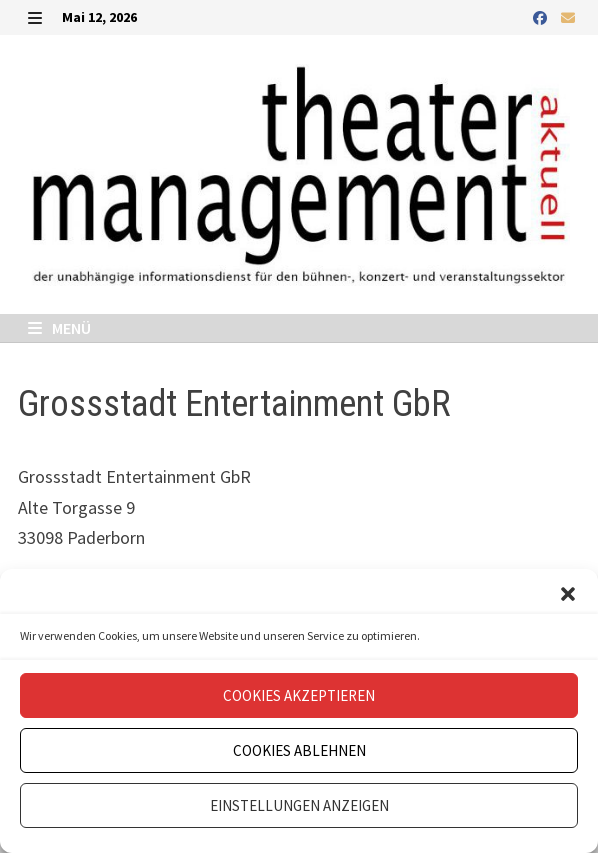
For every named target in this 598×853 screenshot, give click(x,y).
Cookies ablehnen (299, 750)
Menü (59, 328)
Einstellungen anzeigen (299, 805)
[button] (568, 594)
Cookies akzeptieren (299, 695)
